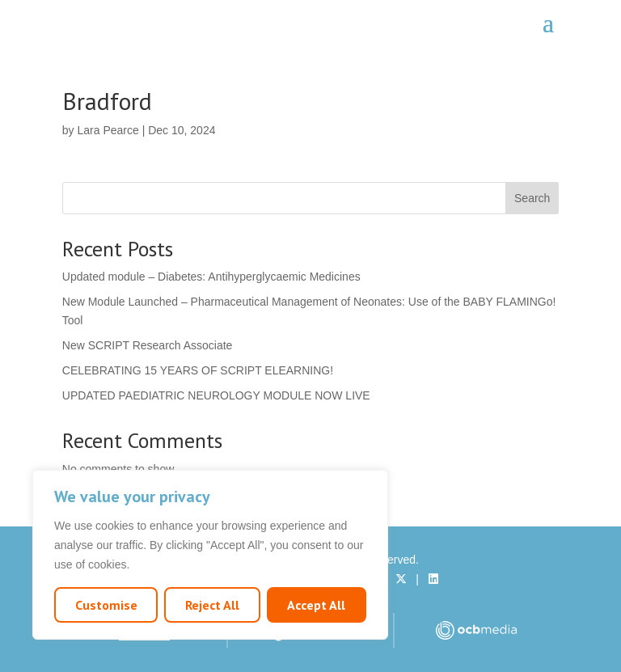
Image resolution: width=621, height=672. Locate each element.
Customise (106, 605)
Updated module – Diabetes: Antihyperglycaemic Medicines (211, 277)
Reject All (212, 605)
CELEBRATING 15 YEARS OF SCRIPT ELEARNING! (198, 370)
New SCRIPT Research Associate (148, 345)
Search (532, 198)
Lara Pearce (108, 130)
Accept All (316, 605)
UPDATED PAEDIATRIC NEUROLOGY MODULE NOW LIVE (216, 395)
